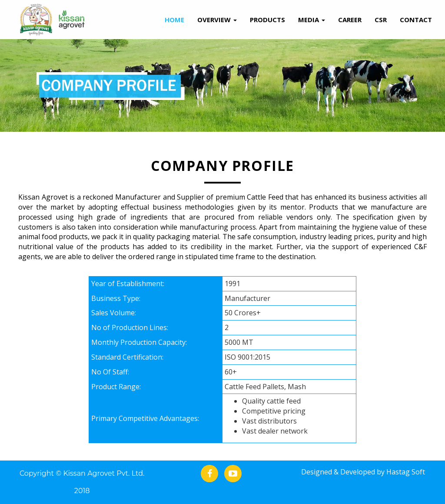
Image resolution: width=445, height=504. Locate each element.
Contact (416, 20)
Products (267, 20)
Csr (381, 20)
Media (312, 20)
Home (174, 20)
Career (350, 20)
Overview (217, 20)
